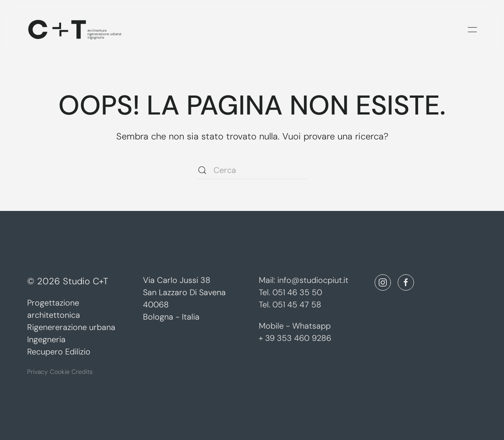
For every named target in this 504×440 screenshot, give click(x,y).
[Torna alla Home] (75, 29)
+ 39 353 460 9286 (295, 338)
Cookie (61, 371)
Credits (82, 371)
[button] (472, 29)
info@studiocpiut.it (313, 280)
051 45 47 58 (297, 305)
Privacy (38, 371)
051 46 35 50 (297, 292)
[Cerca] (252, 170)
